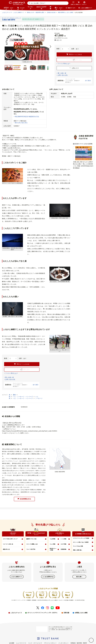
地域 (21, 8)
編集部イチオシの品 (31, 539)
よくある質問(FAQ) (48, 577)
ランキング (30, 8)
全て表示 (88, 81)
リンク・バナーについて (35, 643)
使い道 (59, 8)
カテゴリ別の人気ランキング (10, 539)
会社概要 (12, 643)
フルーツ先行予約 (31, 549)
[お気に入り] (91, 640)
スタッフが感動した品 (32, 544)
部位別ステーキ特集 (53, 549)
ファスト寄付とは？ (64, 64)
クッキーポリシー (64, 643)
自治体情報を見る (24, 499)
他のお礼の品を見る (21, 123)
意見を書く (79, 577)
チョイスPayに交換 (78, 546)
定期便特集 (63, 549)
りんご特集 (52, 544)
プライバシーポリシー (50, 643)
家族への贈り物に (78, 550)
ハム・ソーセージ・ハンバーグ (23, 397)
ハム (37, 397)
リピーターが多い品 (8, 544)
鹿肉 (15, 395)
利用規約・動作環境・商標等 (79, 643)
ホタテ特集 (63, 544)
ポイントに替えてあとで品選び (81, 542)
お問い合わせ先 (63, 75)
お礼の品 (9, 8)
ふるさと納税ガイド (17, 577)
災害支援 (66, 613)
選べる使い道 (62, 73)
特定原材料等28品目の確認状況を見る (27, 117)
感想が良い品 (6, 549)
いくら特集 (63, 539)
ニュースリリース (21, 643)
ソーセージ (39, 398)
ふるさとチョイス (16, 613)
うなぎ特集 (52, 539)
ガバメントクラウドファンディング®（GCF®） (43, 613)
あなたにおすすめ (41, 8)
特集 (51, 8)
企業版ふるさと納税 (81, 613)
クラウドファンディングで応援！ (81, 538)
